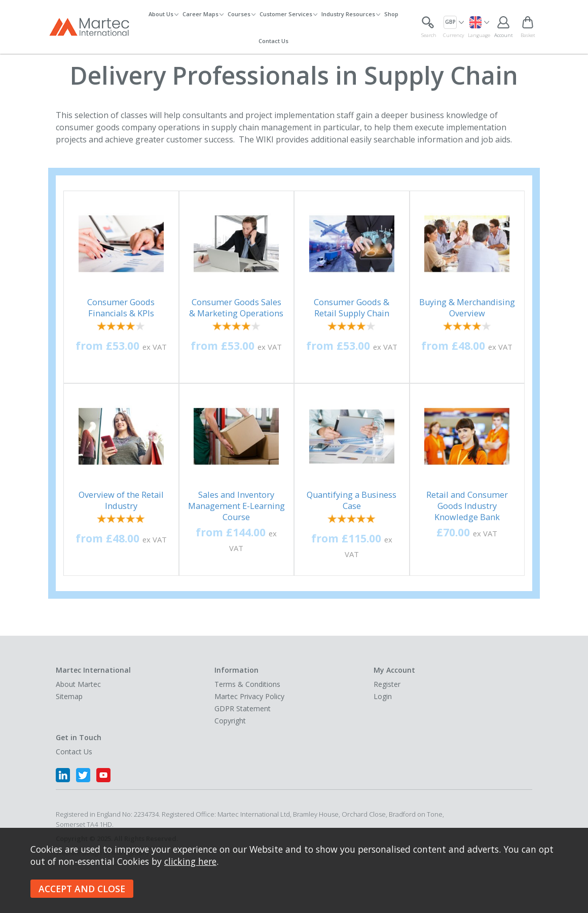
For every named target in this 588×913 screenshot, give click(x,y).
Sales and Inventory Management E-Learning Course (236, 506)
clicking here (190, 861)
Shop (391, 14)
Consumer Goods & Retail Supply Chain (352, 308)
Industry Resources (348, 14)
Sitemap (69, 696)
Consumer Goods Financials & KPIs (121, 308)
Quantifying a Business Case (352, 500)
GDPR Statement (243, 708)
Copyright (230, 721)
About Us (161, 14)
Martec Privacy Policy (249, 696)
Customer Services (286, 14)
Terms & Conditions (247, 684)
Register (387, 684)
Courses (239, 14)
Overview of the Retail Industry (121, 500)
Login (383, 696)
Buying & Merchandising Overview (467, 308)
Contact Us (273, 41)
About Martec (78, 684)
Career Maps (200, 14)
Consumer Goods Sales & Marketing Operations (236, 308)
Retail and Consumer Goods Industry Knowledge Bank (467, 506)
